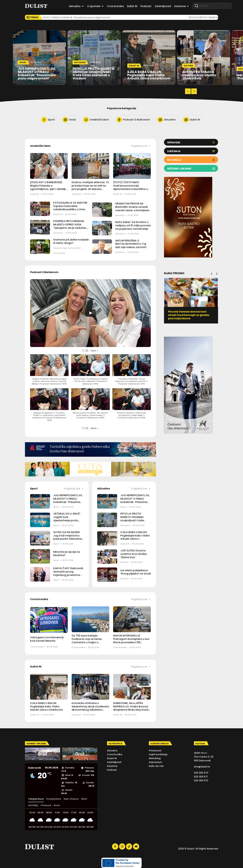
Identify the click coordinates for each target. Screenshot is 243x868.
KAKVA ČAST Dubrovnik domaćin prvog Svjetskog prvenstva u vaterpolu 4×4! (68, 573)
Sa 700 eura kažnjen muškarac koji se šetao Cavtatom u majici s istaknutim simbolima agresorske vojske (87, 642)
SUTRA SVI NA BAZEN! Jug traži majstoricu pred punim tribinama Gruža (68, 537)
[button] (188, 91)
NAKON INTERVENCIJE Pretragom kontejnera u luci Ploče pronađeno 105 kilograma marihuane (131, 641)
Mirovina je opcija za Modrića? (67, 554)
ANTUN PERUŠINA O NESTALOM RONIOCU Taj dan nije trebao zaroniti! (131, 244)
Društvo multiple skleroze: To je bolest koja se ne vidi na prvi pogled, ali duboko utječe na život (90, 187)
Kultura (124, 562)
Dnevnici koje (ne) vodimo (67, 248)
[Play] (90, 313)
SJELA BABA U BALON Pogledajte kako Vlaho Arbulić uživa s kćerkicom (135, 537)
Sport (56, 507)
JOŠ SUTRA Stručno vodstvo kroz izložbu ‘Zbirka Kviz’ (134, 554)
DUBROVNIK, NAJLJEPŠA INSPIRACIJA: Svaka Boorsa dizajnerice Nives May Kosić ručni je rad (131, 708)
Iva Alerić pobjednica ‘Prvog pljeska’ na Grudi (136, 572)
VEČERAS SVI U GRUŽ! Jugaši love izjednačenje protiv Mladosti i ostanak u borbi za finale (67, 520)
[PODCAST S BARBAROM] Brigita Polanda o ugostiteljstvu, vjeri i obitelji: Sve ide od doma (48, 187)
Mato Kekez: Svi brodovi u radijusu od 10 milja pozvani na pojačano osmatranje (133, 225)
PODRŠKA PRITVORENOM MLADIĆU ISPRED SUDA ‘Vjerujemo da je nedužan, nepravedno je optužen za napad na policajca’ (70, 228)
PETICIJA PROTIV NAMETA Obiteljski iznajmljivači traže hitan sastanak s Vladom (132, 520)
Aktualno (76, 194)
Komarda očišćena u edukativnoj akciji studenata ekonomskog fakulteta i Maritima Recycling (90, 708)
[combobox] (212, 6)
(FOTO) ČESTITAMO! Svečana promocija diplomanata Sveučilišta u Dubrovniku (130, 187)
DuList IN (118, 194)
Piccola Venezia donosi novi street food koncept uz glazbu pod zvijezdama (189, 315)
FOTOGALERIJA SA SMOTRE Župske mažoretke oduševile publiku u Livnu (70, 206)
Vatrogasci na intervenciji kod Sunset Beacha (47, 639)
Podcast (35, 194)
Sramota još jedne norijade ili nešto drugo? (71, 241)
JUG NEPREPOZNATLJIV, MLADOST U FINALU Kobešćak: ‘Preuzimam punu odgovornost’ (68, 500)
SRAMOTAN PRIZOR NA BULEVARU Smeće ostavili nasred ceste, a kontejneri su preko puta (132, 209)
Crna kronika (37, 647)
